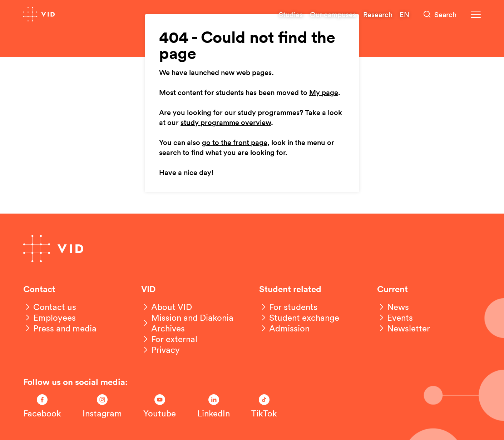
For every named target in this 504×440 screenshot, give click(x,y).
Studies (291, 14)
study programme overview (226, 123)
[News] (393, 307)
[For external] (169, 339)
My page (324, 93)
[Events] (395, 317)
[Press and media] (60, 328)
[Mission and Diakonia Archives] (193, 323)
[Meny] (476, 14)
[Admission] (284, 328)
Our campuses (333, 14)
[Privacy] (160, 350)
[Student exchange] (299, 317)
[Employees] (50, 317)
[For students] (288, 307)
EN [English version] (404, 14)
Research (378, 14)
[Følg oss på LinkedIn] (214, 406)
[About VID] (167, 307)
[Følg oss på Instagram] (102, 406)
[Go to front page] (39, 14)
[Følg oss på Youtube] (160, 406)
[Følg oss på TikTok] (264, 406)
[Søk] (440, 14)
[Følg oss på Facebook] (42, 406)
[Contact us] (50, 307)
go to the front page (235, 143)
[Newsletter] (404, 328)
